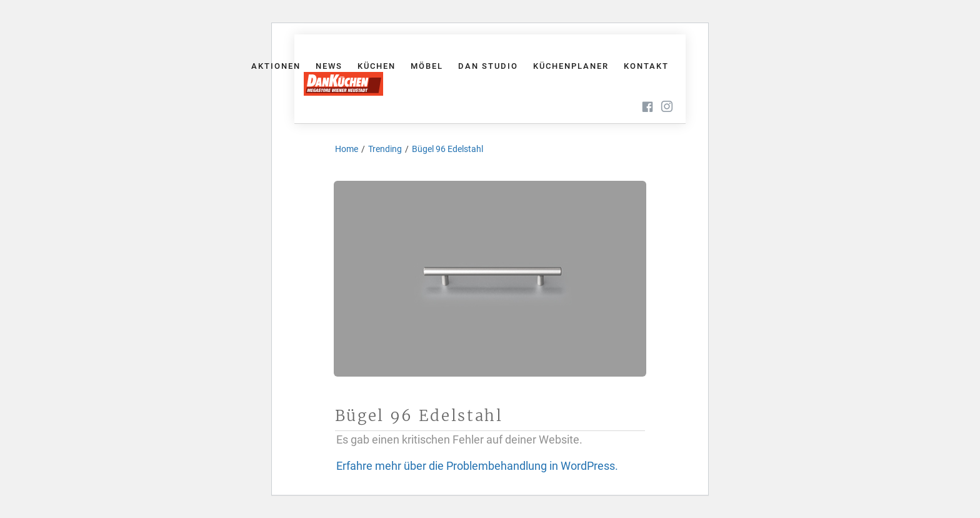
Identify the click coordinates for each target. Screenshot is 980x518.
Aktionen (276, 66)
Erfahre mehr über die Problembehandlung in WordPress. (477, 466)
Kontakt (646, 66)
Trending (385, 149)
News (329, 66)
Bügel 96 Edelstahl (447, 149)
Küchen (377, 66)
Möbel (427, 66)
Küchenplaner (571, 66)
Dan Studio (488, 66)
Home (347, 149)
